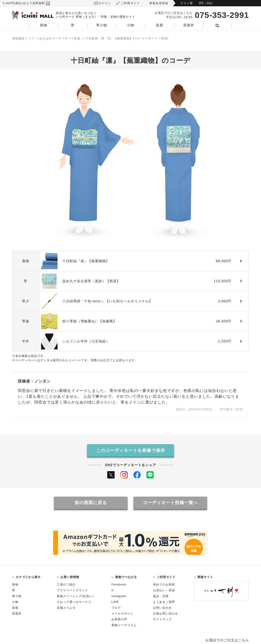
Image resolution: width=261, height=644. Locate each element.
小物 (130, 25)
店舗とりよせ (66, 608)
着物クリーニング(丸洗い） (76, 596)
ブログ (116, 608)
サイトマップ (162, 619)
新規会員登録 (159, 3)
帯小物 (102, 25)
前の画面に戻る (91, 503)
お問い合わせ (162, 608)
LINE (115, 602)
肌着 (159, 25)
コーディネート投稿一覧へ (170, 503)
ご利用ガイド (130, 3)
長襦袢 (189, 25)
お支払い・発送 (164, 590)
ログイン (105, 3)
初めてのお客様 (164, 585)
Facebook (119, 585)
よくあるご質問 (164, 602)
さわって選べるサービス (74, 602)
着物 (43, 25)
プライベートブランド (72, 590)
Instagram (119, 596)
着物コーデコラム (124, 625)
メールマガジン (122, 614)
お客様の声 (119, 619)
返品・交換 (161, 596)
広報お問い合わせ (166, 614)
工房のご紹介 (66, 585)
